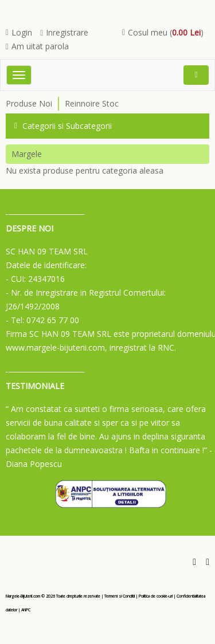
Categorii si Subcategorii (63, 126)
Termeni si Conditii (120, 596)
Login (19, 32)
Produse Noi (29, 103)
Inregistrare (64, 32)
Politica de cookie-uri (156, 596)
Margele (27, 154)
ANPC (26, 610)
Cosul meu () (163, 32)
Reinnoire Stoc (92, 103)
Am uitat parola (37, 46)
